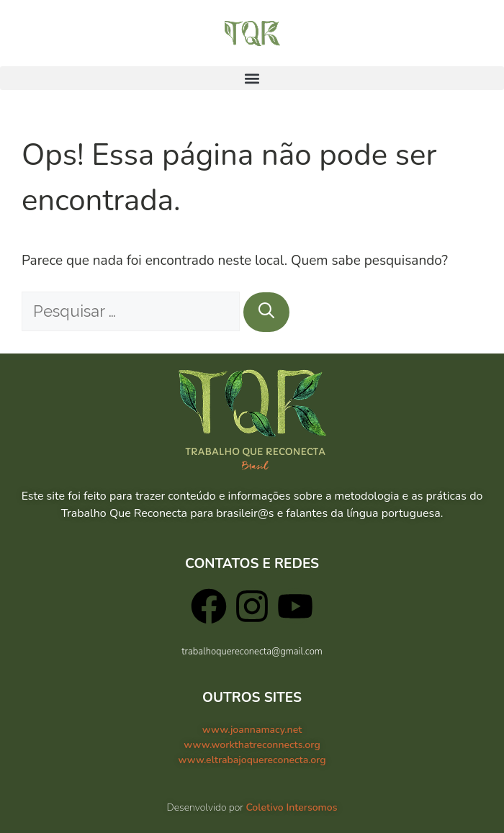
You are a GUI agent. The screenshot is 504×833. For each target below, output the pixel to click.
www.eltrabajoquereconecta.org (252, 760)
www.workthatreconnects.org (252, 745)
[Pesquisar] (266, 312)
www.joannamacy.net (252, 730)
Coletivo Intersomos (291, 807)
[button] (252, 78)
